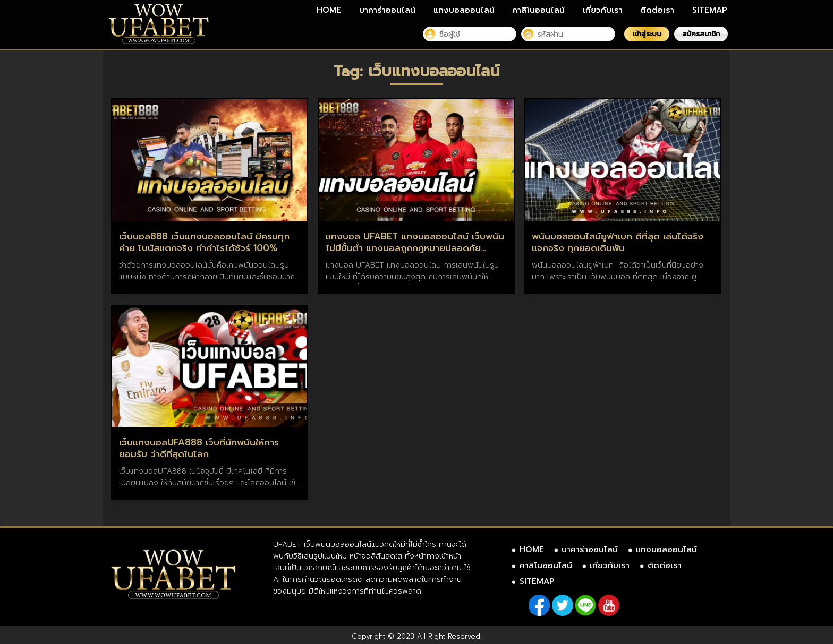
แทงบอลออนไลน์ (464, 10)
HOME (329, 10)
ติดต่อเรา (657, 10)
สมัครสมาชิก (701, 34)
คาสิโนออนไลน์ (538, 10)
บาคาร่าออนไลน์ (387, 10)
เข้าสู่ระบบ (647, 34)
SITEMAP (710, 10)
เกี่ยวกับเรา (603, 10)
